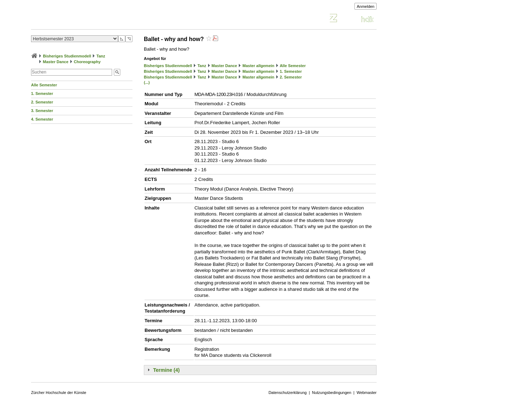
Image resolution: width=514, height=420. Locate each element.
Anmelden (366, 6)
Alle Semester (44, 85)
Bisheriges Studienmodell (67, 56)
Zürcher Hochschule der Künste (59, 393)
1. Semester (42, 93)
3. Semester (42, 111)
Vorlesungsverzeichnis (84, 19)
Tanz (101, 56)
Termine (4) (166, 370)
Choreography (87, 62)
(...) (147, 82)
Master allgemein (258, 66)
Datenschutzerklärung (288, 393)
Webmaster (367, 393)
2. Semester (42, 102)
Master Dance (56, 62)
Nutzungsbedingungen (332, 393)
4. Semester (42, 119)
